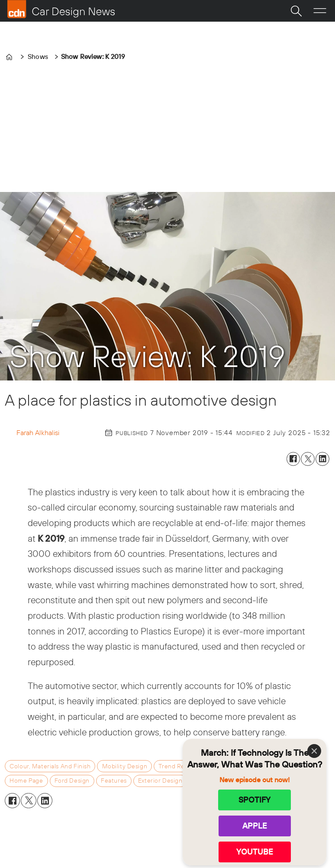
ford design (72, 780)
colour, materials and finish (50, 766)
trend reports (179, 766)
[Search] (296, 11)
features (114, 780)
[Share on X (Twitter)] (308, 459)
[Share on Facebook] (293, 459)
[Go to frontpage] (61, 9)
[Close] (314, 751)
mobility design (125, 766)
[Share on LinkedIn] (322, 459)
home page (26, 780)
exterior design (160, 780)
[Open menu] (320, 11)
